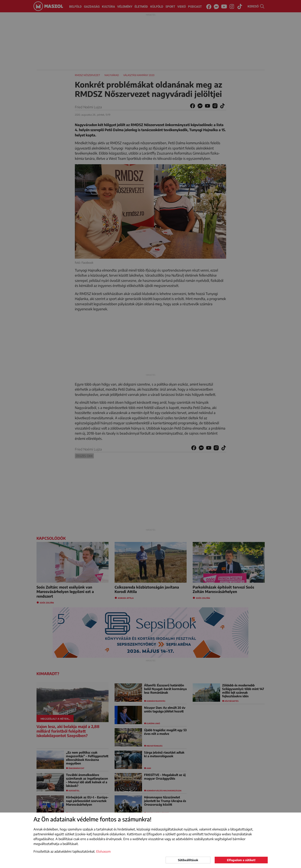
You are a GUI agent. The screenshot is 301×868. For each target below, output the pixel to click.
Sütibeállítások (188, 860)
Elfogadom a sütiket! (241, 860)
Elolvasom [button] (103, 851)
